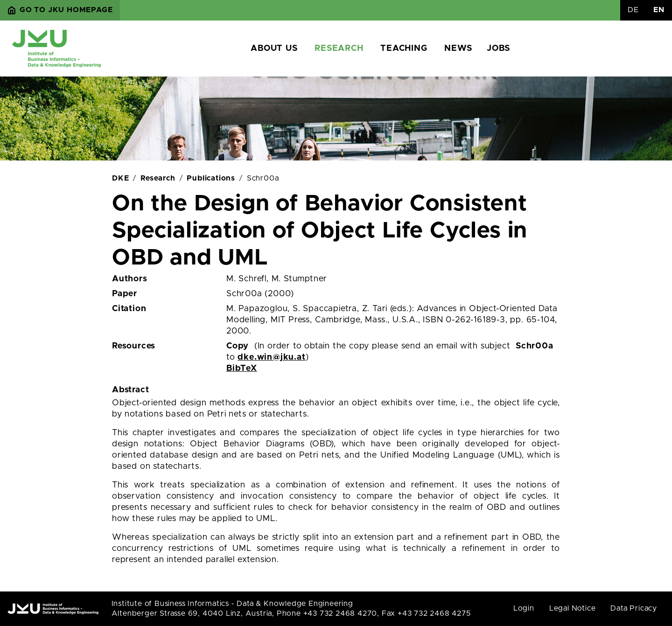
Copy (238, 346)
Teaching (404, 49)
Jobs (498, 49)
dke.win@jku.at (271, 357)
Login (524, 608)
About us (274, 49)
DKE (120, 178)
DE (633, 10)
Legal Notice (573, 608)
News (458, 49)
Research (339, 49)
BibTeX (242, 369)
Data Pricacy (634, 608)
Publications (211, 178)
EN (659, 10)
